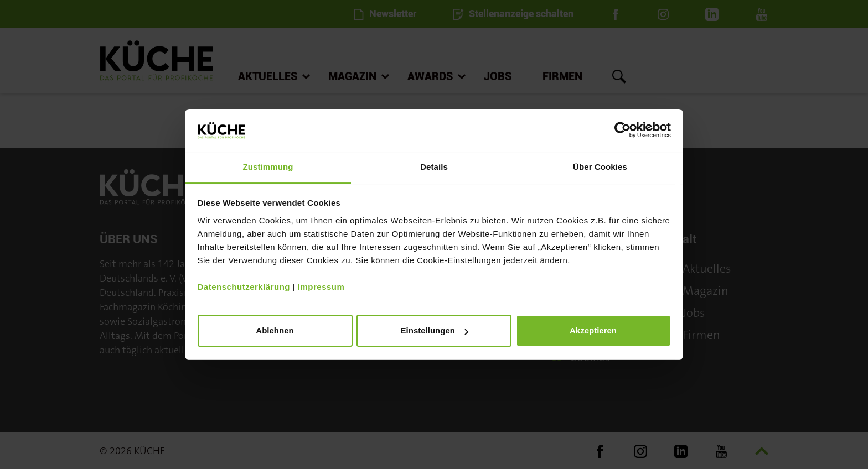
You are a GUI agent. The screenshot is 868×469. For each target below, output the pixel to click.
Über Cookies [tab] (600, 167)
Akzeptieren (593, 330)
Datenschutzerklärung (244, 287)
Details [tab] (434, 167)
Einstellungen (435, 330)
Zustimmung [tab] (268, 167)
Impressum (321, 287)
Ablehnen (275, 330)
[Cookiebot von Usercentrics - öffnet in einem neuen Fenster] (622, 130)
